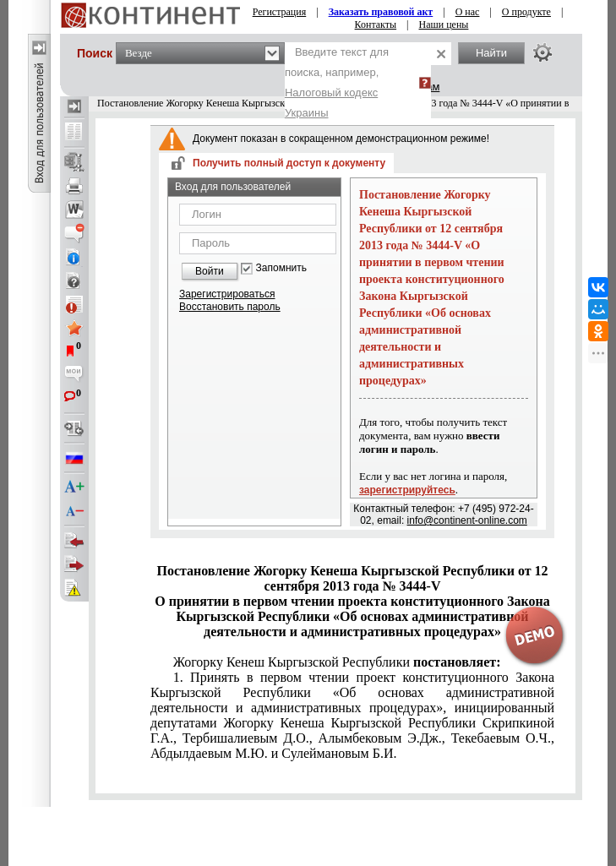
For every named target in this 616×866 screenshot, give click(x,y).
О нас (468, 12)
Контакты (376, 25)
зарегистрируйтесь (407, 490)
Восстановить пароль (230, 307)
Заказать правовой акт (381, 12)
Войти (210, 271)
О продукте (526, 12)
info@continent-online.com (467, 520)
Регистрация (280, 12)
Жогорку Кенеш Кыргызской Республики (337, 662)
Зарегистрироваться (227, 294)
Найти (491, 53)
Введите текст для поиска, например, (337, 82)
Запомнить (281, 268)
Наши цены (444, 25)
